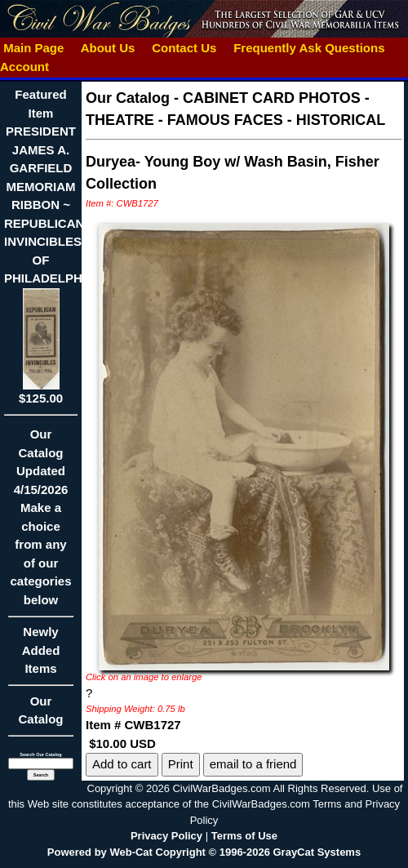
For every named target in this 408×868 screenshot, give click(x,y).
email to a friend (253, 764)
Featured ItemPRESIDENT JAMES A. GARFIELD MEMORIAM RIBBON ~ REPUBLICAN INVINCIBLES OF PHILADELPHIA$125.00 (49, 246)
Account (24, 67)
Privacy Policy (166, 836)
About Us (108, 48)
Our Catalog (40, 710)
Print (181, 764)
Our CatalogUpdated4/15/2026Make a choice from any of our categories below (41, 522)
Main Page (34, 48)
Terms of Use (244, 836)
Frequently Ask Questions (309, 48)
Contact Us (184, 48)
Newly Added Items (41, 655)
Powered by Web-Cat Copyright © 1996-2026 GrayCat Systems (204, 852)
